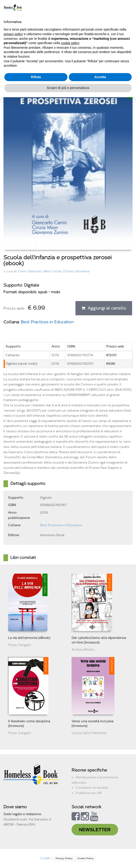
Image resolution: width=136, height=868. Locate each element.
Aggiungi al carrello (104, 308)
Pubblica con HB (89, 793)
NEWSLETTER (95, 830)
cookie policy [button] (70, 43)
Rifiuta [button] (36, 77)
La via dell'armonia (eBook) (29, 638)
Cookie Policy (86, 858)
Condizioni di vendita (92, 788)
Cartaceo (12, 355)
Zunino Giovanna (76, 271)
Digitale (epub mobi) (21, 364)
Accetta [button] (100, 77)
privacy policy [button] (13, 34)
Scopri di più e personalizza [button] (68, 88)
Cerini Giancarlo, (31, 271)
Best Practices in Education (47, 322)
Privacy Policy (64, 858)
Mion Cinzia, (53, 271)
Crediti (45, 858)
